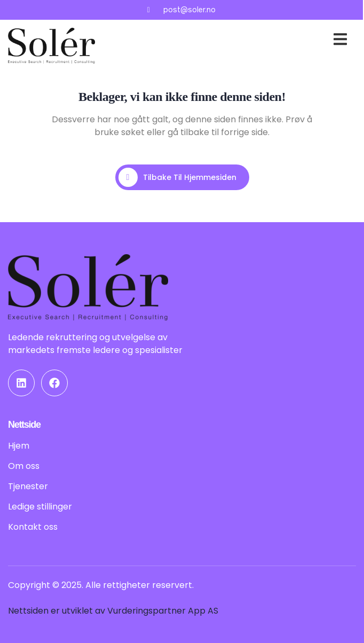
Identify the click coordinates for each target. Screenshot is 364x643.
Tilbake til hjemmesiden (177, 177)
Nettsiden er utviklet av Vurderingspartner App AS (113, 611)
